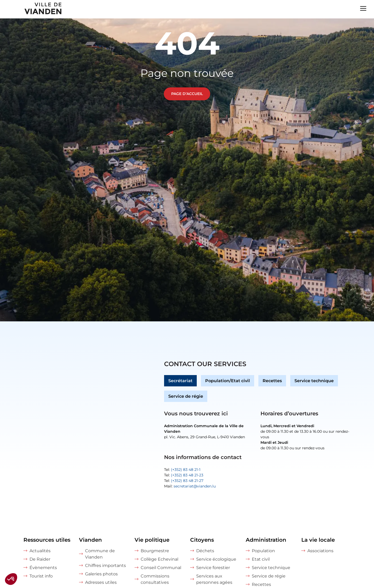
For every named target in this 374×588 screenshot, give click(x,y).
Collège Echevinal (159, 559)
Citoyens (202, 540)
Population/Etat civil (228, 381)
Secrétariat (180, 381)
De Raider (40, 559)
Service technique (314, 381)
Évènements (43, 568)
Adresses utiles (101, 582)
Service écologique (216, 559)
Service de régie (186, 396)
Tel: (182, 470)
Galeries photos (101, 574)
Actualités (40, 551)
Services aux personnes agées (214, 579)
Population (263, 551)
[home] (31, 9)
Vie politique (152, 540)
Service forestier (213, 568)
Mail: (190, 486)
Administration (266, 540)
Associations (320, 551)
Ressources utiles (47, 540)
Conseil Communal (161, 568)
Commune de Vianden (100, 554)
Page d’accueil (187, 94)
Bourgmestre (155, 551)
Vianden (90, 540)
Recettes (272, 381)
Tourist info (41, 576)
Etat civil (261, 559)
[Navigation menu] (363, 8)
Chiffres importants (105, 565)
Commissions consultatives (155, 579)
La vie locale (318, 540)
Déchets (205, 551)
